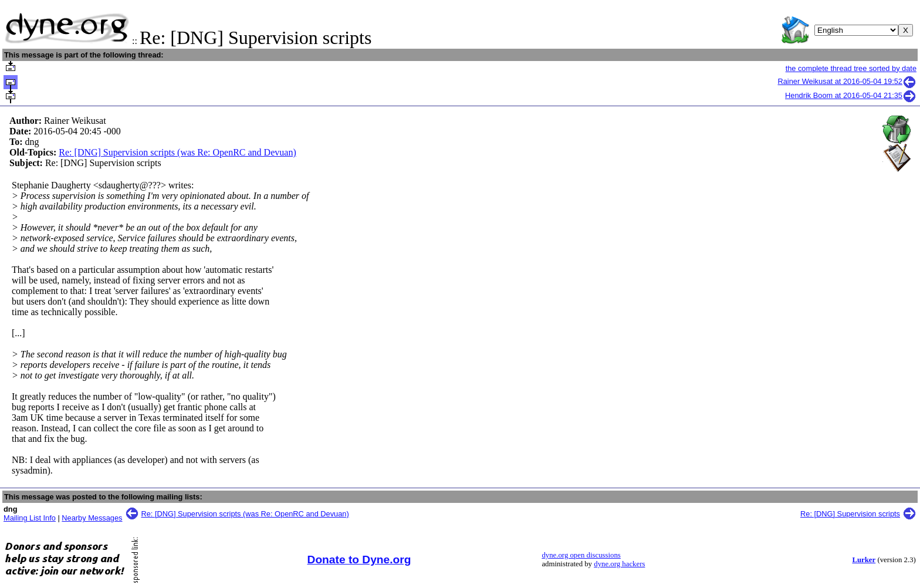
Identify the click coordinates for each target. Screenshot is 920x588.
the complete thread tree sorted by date (851, 68)
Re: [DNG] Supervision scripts (850, 514)
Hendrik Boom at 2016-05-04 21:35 (851, 95)
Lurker (864, 560)
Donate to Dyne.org (359, 560)
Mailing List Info (30, 518)
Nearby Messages (92, 518)
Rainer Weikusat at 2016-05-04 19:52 (847, 81)
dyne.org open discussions (581, 555)
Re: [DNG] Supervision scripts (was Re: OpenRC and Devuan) (177, 152)
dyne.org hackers (619, 564)
